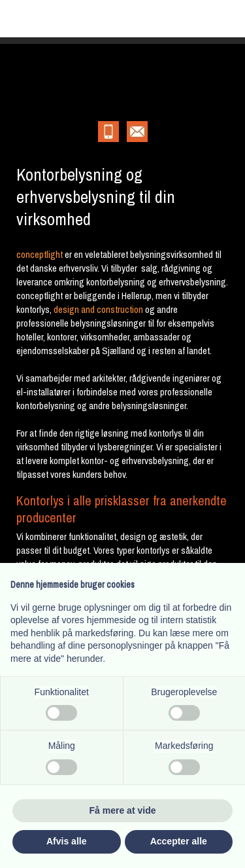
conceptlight (40, 254)
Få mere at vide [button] (123, 810)
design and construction (98, 309)
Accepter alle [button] (179, 841)
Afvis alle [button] (66, 841)
